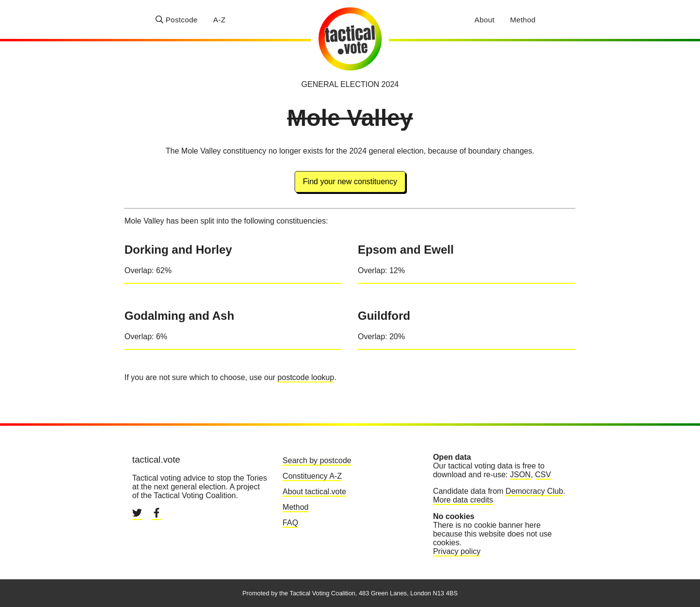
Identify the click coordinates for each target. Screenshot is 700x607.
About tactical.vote (314, 492)
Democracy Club (534, 491)
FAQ (290, 523)
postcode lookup (306, 377)
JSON (520, 475)
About (484, 20)
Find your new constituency (350, 182)
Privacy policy (457, 551)
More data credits (463, 500)
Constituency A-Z (312, 476)
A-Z (219, 20)
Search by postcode (317, 460)
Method (523, 20)
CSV (543, 475)
